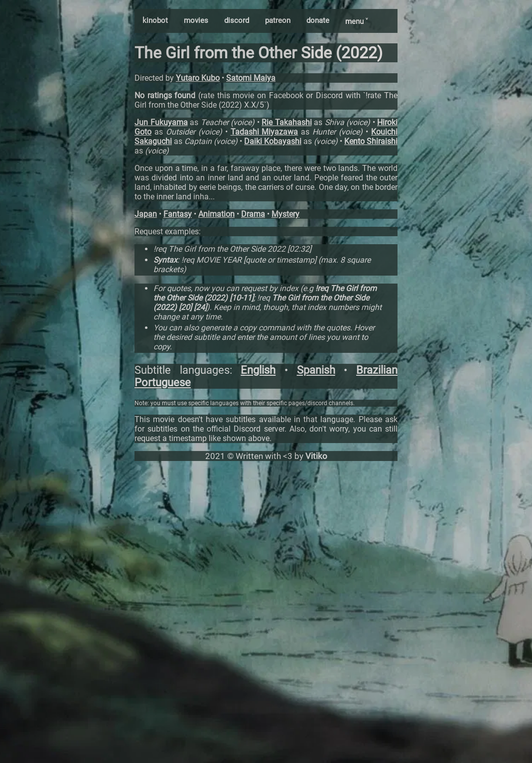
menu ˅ (356, 21)
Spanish (316, 370)
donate (318, 20)
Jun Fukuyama (161, 122)
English (258, 370)
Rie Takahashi (287, 122)
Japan (146, 214)
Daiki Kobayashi (273, 141)
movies (196, 20)
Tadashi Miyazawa (265, 132)
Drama (253, 214)
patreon (278, 20)
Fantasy (178, 214)
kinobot (155, 20)
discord (237, 20)
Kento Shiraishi (371, 141)
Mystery (285, 214)
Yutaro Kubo (198, 78)
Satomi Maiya (251, 78)
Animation (216, 214)
